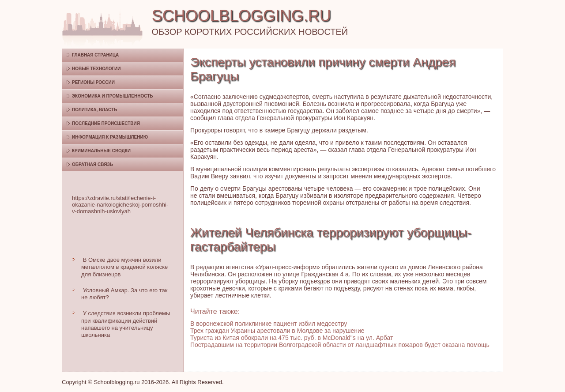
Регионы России (93, 82)
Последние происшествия (106, 123)
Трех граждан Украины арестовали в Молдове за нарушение (277, 331)
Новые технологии (96, 69)
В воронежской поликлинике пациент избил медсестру (269, 324)
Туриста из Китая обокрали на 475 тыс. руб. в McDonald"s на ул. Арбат (292, 338)
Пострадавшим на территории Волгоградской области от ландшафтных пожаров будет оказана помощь (340, 345)
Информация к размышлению (110, 137)
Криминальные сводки (101, 151)
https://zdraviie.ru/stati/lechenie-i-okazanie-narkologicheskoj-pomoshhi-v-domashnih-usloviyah (120, 205)
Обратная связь (92, 164)
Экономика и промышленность (112, 96)
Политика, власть (94, 110)
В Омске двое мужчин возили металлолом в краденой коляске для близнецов (124, 267)
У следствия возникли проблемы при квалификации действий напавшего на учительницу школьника (126, 324)
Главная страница (95, 55)
